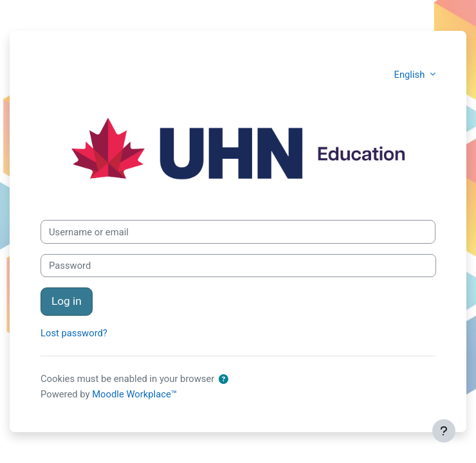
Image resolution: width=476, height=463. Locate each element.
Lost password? (74, 333)
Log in (67, 301)
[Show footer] (444, 431)
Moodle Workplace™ (134, 394)
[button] (223, 379)
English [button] (411, 75)
